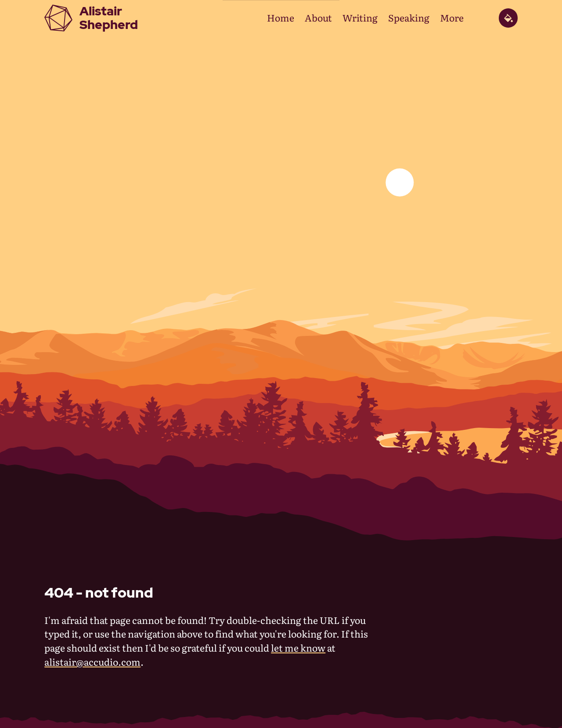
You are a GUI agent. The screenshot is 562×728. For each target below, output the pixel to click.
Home (281, 18)
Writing (360, 18)
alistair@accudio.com (92, 662)
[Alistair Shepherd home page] (91, 18)
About (318, 18)
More (452, 18)
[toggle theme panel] (508, 18)
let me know (298, 648)
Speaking (409, 18)
